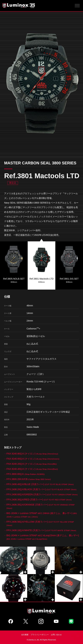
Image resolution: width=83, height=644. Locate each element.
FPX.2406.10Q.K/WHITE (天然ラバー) (41, 530)
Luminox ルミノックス (19, 5)
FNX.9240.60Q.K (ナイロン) (33, 459)
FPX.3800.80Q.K (26, 474)
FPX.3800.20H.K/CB (29, 479)
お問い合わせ (56, 635)
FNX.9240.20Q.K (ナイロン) (32, 464)
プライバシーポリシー (40, 635)
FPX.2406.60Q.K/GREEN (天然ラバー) (42, 494)
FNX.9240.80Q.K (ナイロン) (32, 454)
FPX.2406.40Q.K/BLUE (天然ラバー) (40, 484)
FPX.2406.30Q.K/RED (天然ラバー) (39, 500)
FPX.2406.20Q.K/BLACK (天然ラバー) (41, 489)
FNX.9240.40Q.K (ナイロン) (32, 469)
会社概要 (25, 635)
